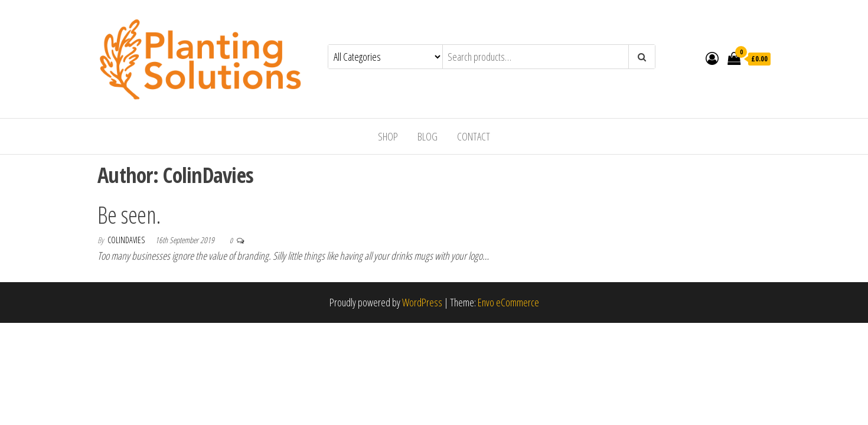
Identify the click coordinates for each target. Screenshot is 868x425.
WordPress (422, 302)
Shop (388, 136)
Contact (474, 136)
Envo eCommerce (508, 302)
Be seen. (129, 215)
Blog (428, 136)
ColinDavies (127, 240)
